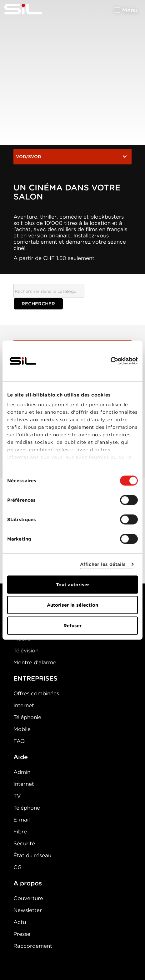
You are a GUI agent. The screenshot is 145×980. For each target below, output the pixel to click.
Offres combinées (36, 693)
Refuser (72, 625)
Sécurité (24, 843)
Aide (21, 757)
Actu (20, 922)
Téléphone (27, 808)
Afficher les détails (103, 564)
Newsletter (28, 910)
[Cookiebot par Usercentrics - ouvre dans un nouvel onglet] (110, 361)
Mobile (22, 729)
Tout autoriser (72, 584)
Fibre (20, 832)
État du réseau (32, 855)
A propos (28, 883)
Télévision (26, 651)
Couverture (28, 898)
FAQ (19, 741)
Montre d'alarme (35, 662)
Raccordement (33, 946)
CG (17, 867)
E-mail (22, 820)
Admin (22, 772)
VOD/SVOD (72, 157)
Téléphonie (27, 717)
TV (17, 796)
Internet (24, 705)
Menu (130, 10)
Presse (22, 934)
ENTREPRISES (35, 678)
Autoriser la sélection (72, 605)
